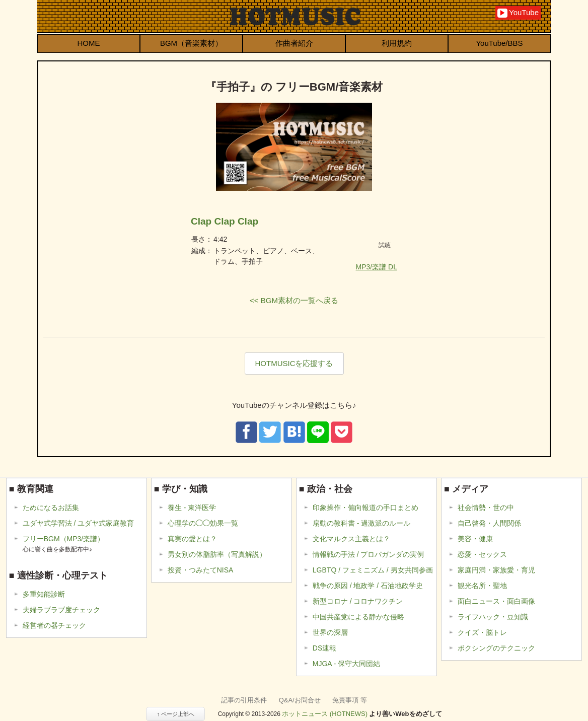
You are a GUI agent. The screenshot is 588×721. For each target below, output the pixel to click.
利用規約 (397, 43)
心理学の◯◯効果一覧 (203, 523)
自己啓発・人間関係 (489, 523)
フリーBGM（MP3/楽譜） (64, 544)
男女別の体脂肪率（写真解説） (217, 554)
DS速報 (324, 648)
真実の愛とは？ (192, 539)
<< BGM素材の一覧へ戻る (294, 300)
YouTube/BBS (499, 43)
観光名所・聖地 (482, 586)
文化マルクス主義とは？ (351, 539)
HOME (89, 43)
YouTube (518, 13)
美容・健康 (475, 539)
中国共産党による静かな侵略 (358, 617)
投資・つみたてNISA (201, 570)
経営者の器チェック (54, 625)
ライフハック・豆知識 (493, 617)
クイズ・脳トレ (482, 632)
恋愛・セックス (482, 554)
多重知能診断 (44, 594)
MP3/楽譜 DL (377, 267)
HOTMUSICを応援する (294, 363)
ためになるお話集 (51, 508)
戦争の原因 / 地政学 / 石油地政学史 (368, 586)
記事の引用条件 (244, 700)
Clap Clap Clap (225, 221)
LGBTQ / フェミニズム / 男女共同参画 (373, 570)
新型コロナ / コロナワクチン (358, 601)
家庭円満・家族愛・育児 (496, 570)
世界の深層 (330, 632)
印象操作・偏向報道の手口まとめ (365, 508)
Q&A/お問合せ (300, 700)
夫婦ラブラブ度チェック (61, 610)
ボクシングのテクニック (496, 648)
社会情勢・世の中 (486, 508)
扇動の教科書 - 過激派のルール (361, 523)
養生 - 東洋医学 (192, 508)
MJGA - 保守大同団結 (347, 664)
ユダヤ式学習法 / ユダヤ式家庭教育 (79, 523)
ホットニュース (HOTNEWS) (325, 714)
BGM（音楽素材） (191, 43)
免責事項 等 (350, 700)
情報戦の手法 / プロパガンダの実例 (369, 554)
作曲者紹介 (294, 43)
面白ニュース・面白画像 (496, 601)
